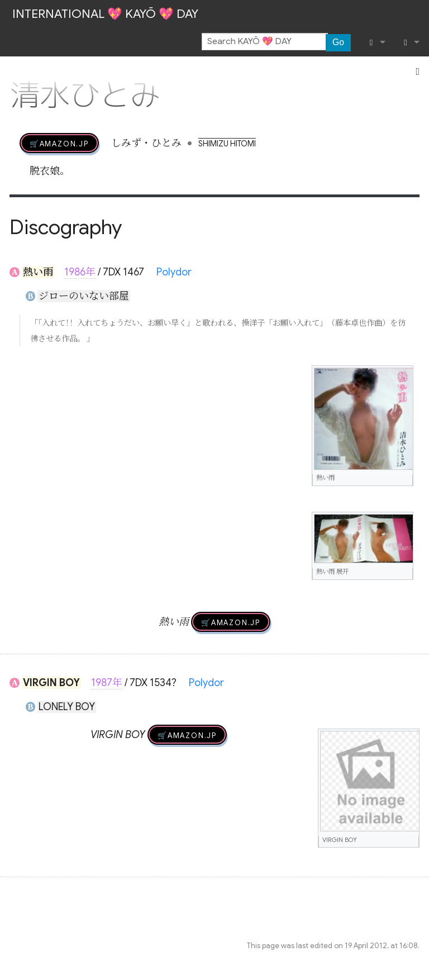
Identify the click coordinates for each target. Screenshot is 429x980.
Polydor (174, 272)
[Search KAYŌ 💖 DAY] (265, 42)
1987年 (107, 683)
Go (338, 42)
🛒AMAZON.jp (59, 143)
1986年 (80, 272)
